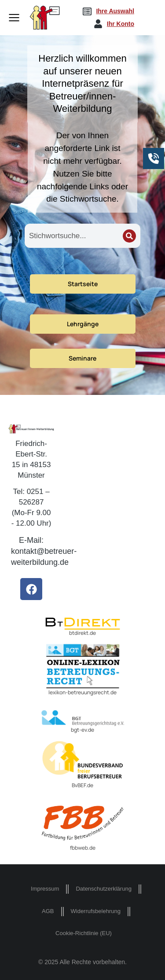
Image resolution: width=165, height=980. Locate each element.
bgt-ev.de (82, 730)
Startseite (83, 284)
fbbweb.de (83, 848)
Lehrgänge (83, 324)
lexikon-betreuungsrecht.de (82, 692)
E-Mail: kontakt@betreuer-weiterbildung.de (44, 551)
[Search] (129, 236)
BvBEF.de (82, 785)
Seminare (82, 358)
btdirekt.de (82, 633)
